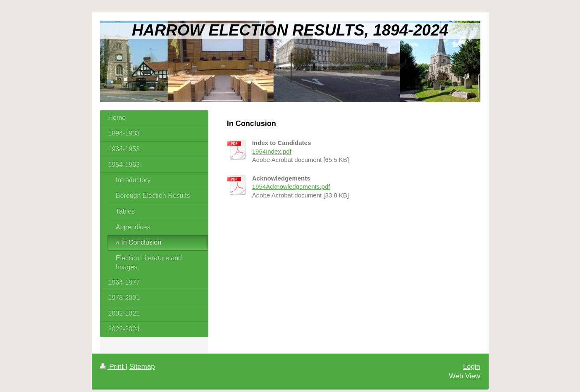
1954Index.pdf (272, 151)
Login (471, 367)
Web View (464, 376)
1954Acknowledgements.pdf (291, 186)
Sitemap (142, 367)
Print (113, 367)
